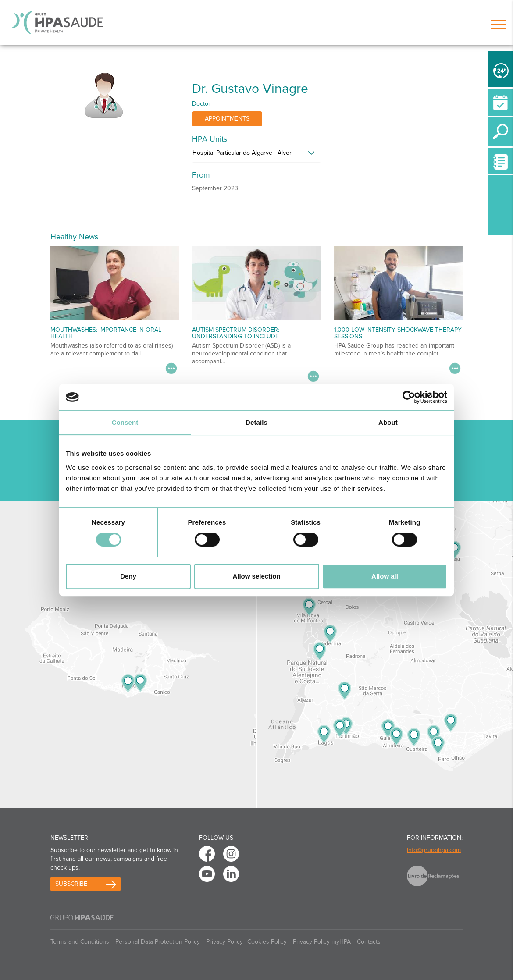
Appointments (227, 119)
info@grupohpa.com (434, 850)
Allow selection (256, 576)
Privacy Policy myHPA (322, 942)
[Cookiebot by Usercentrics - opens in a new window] (409, 397)
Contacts (369, 942)
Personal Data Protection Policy (158, 942)
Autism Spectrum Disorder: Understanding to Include (236, 333)
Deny (128, 576)
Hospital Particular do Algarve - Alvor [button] (242, 153)
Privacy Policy (224, 942)
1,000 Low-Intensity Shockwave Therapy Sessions (398, 333)
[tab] (256, 155)
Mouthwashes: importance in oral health (106, 333)
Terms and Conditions (80, 942)
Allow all (385, 576)
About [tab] (388, 422)
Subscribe (71, 884)
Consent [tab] (125, 422)
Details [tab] (256, 422)
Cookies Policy (267, 942)
